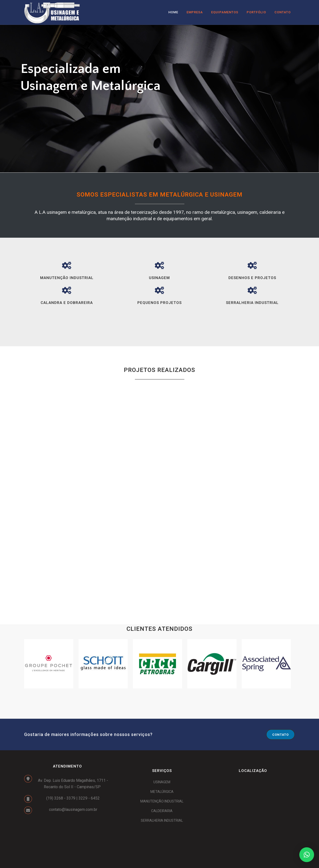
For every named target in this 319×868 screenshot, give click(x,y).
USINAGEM (162, 782)
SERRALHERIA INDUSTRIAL (162, 820)
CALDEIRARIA (162, 811)
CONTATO (280, 735)
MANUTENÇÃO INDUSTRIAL (162, 801)
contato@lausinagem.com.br (73, 810)
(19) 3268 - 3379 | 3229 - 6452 (73, 798)
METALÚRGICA (162, 792)
